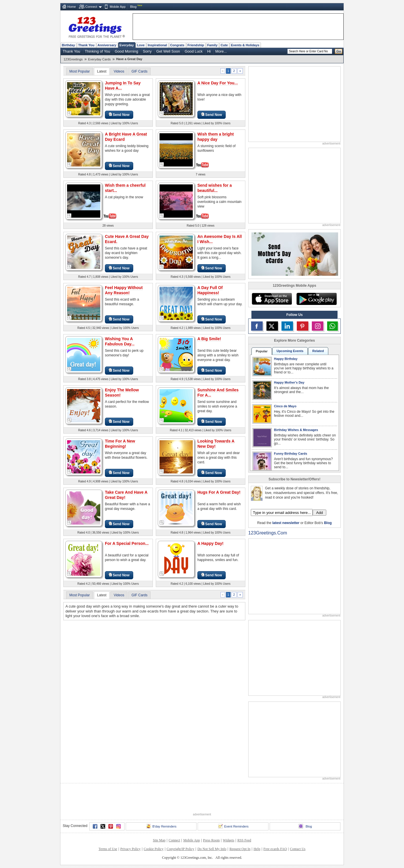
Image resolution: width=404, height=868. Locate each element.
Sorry (147, 51)
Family (212, 45)
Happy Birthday (286, 359)
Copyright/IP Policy (180, 849)
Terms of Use (108, 849)
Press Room (212, 840)
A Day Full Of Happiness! (210, 290)
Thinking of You (98, 51)
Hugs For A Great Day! (219, 492)
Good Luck (194, 51)
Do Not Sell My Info (212, 849)
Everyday (127, 45)
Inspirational (157, 45)
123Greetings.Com (268, 533)
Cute (224, 45)
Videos (119, 71)
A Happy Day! (211, 543)
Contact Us (298, 849)
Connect (91, 7)
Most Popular (80, 71)
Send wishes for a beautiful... (215, 188)
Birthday (68, 45)
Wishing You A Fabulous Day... (120, 341)
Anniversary (107, 45)
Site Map (159, 840)
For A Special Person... (127, 543)
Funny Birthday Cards (291, 454)
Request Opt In (240, 849)
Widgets (229, 840)
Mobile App (118, 7)
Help (257, 849)
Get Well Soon (168, 51)
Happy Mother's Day (289, 382)
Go (339, 51)
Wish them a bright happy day (216, 137)
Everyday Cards (99, 59)
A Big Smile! (209, 339)
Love (141, 45)
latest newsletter (286, 523)
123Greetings (73, 59)
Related (318, 351)
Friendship (196, 45)
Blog (133, 7)
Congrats (177, 45)
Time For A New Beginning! (120, 444)
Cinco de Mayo (285, 406)
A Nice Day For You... (218, 83)
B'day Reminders (161, 826)
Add (319, 513)
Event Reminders (233, 826)
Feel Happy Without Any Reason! (124, 290)
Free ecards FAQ (275, 849)
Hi (209, 51)
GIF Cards (139, 71)
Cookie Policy (153, 849)
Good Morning (126, 51)
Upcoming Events (290, 351)
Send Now (119, 115)
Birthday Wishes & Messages (296, 430)
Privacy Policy (130, 849)
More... (221, 51)
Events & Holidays (245, 45)
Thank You (86, 45)
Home (72, 7)
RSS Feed (244, 840)
